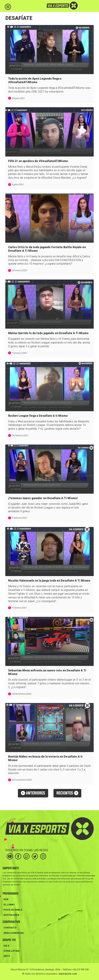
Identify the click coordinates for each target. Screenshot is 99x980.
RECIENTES (67, 793)
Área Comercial (14, 933)
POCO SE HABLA (13, 910)
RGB (6, 899)
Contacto (10, 928)
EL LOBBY (9, 905)
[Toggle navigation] (8, 7)
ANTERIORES (33, 793)
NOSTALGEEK (11, 915)
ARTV (7, 956)
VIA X (6, 946)
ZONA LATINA (11, 951)
